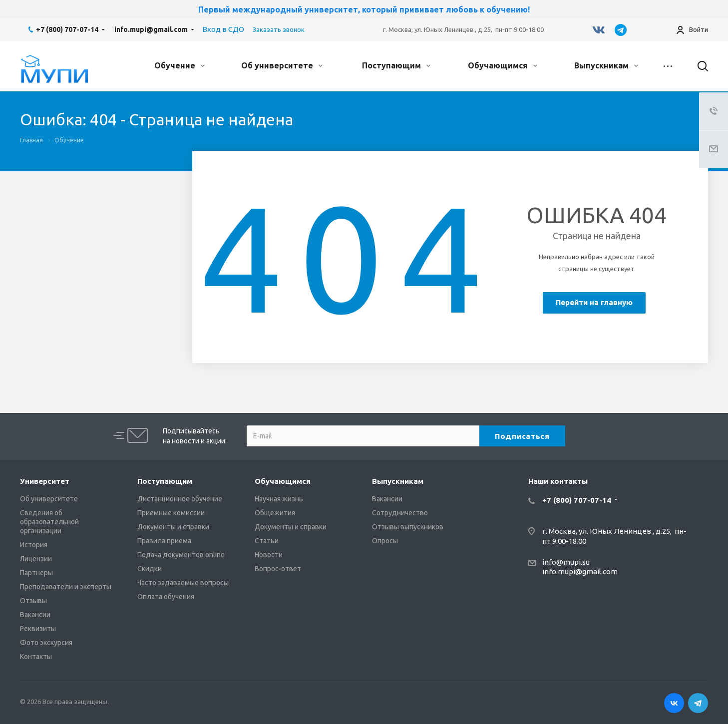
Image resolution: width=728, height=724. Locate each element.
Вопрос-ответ (278, 569)
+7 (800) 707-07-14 (67, 29)
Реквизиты (38, 629)
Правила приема (164, 541)
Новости (269, 555)
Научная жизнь (279, 499)
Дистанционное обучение (180, 499)
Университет (45, 481)
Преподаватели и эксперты (66, 587)
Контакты (36, 657)
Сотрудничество (400, 513)
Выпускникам (606, 65)
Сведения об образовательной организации (49, 522)
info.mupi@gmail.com (151, 29)
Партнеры (36, 573)
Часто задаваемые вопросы (183, 583)
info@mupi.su (566, 562)
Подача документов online (181, 555)
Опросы (385, 541)
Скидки (150, 569)
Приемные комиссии (171, 513)
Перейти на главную (594, 302)
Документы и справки (173, 527)
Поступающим (396, 65)
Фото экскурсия (46, 643)
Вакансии (35, 615)
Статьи (267, 541)
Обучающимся (503, 65)
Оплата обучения (166, 597)
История (34, 545)
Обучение (180, 65)
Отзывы (33, 601)
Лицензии (36, 559)
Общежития (275, 513)
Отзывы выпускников (408, 527)
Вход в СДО (223, 29)
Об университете (282, 65)
